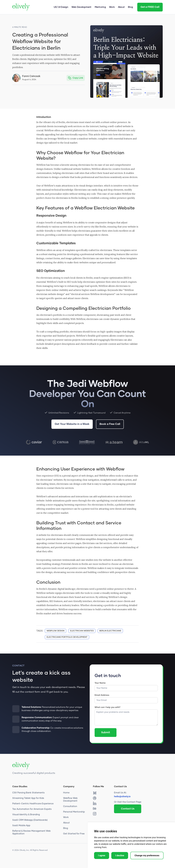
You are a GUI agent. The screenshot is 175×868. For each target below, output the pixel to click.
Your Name (100, 683)
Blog (130, 7)
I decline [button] (120, 855)
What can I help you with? (107, 707)
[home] (21, 7)
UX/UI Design (61, 7)
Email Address (102, 695)
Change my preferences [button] (147, 855)
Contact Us (128, 809)
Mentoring (100, 7)
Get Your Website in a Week (72, 424)
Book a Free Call (110, 424)
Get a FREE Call (150, 7)
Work (112, 7)
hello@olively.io (122, 797)
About (121, 7)
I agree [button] (102, 855)
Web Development (81, 7)
